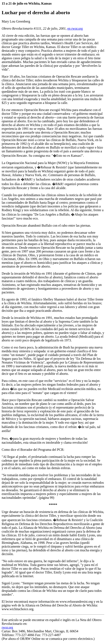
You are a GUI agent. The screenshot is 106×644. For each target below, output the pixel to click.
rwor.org (7, 627)
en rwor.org (75, 28)
